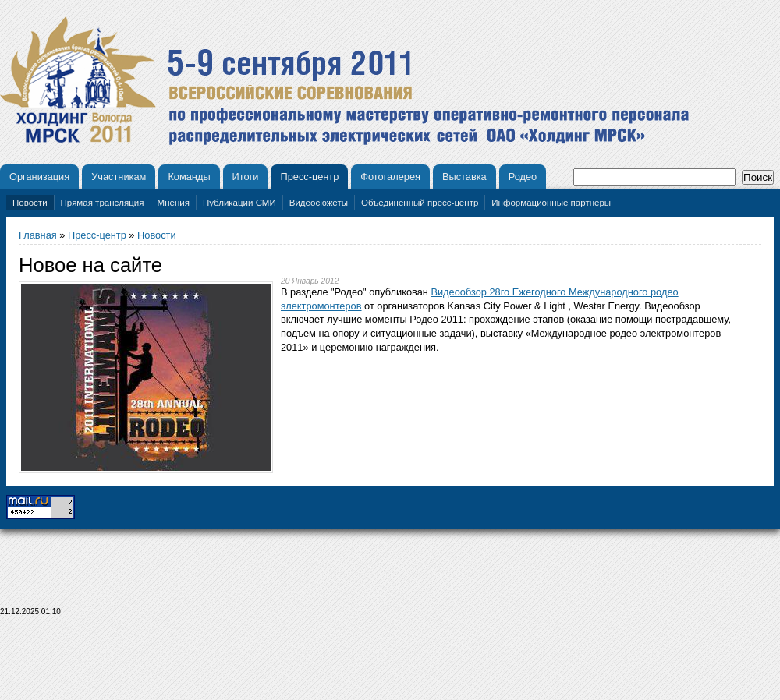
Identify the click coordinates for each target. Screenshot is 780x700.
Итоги (246, 177)
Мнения (174, 203)
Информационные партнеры (551, 203)
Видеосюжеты (319, 203)
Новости (30, 203)
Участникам (119, 177)
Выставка (464, 177)
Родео (523, 177)
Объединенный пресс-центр (420, 203)
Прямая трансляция (103, 203)
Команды (189, 177)
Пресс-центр (309, 177)
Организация (39, 177)
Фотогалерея (390, 177)
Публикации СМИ (239, 203)
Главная (38, 235)
